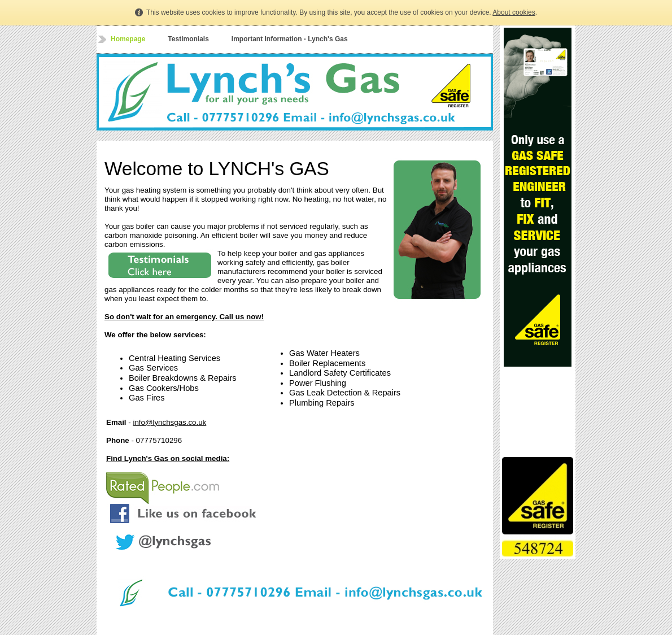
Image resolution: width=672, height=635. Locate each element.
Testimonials (188, 39)
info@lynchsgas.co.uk (169, 422)
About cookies (514, 12)
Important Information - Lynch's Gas (290, 39)
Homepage (128, 39)
